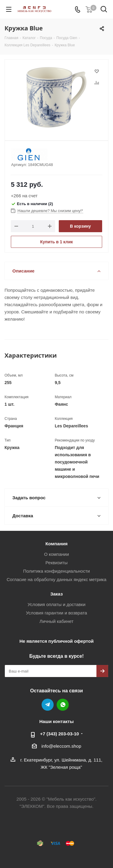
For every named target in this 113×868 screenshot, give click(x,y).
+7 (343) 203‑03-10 (60, 734)
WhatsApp (63, 705)
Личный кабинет (56, 621)
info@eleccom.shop (61, 746)
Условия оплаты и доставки (56, 604)
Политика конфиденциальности (56, 571)
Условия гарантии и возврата (56, 613)
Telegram (48, 705)
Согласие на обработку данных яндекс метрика (56, 579)
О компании (56, 554)
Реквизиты (57, 563)
